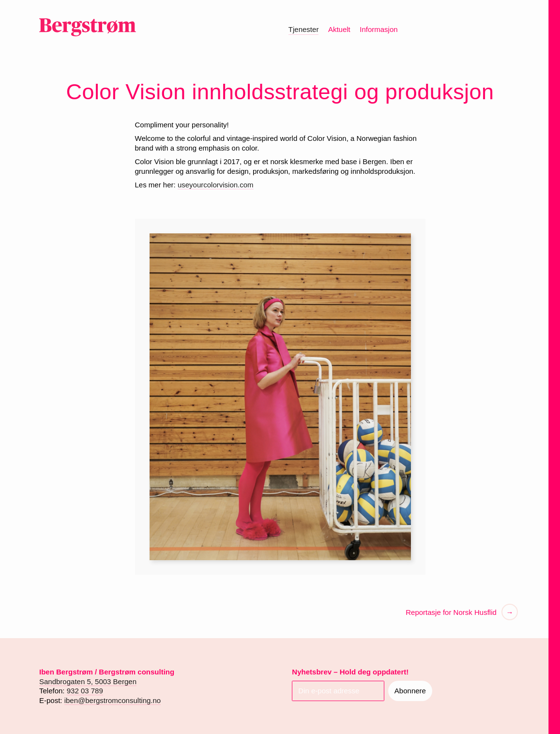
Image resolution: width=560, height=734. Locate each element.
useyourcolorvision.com (216, 185)
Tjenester (304, 29)
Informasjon (378, 29)
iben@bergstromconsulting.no (113, 700)
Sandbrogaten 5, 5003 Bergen (88, 681)
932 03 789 (85, 691)
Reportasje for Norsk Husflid (451, 612)
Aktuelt (339, 29)
